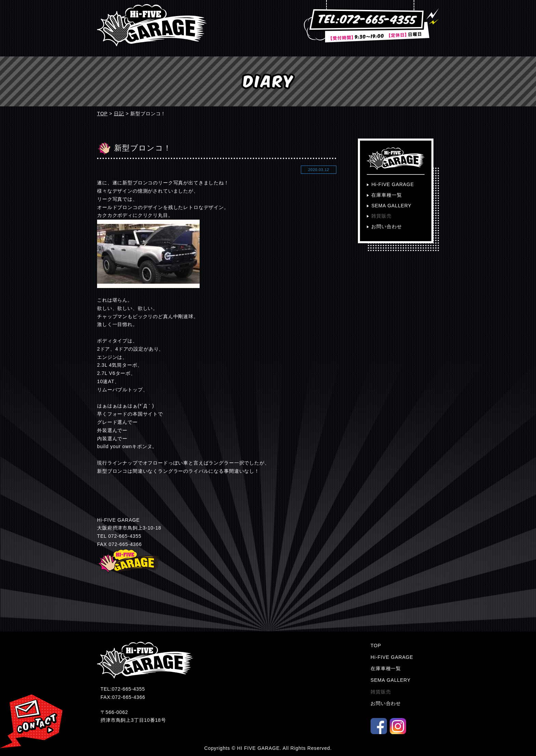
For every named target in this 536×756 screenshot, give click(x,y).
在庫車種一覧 (386, 195)
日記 (119, 114)
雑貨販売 (381, 216)
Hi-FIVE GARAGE (393, 184)
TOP (102, 114)
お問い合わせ (386, 226)
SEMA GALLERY (391, 206)
